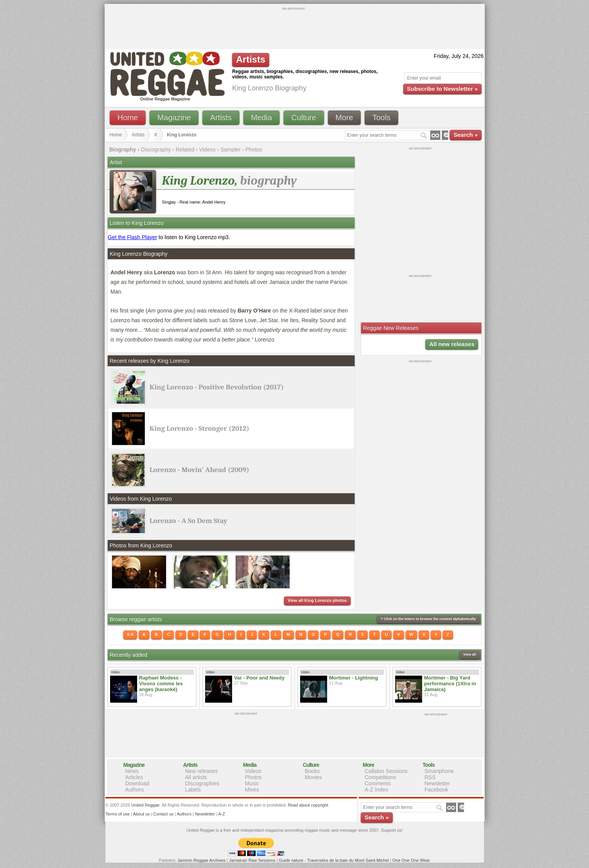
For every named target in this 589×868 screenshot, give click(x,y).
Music (252, 783)
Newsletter (437, 783)
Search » (466, 135)
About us (141, 814)
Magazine (174, 117)
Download (137, 783)
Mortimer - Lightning (353, 678)
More (345, 117)
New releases (201, 771)
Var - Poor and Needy (259, 678)
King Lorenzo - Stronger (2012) (199, 428)
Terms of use (118, 814)
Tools (381, 117)
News (132, 771)
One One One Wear (411, 860)
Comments (378, 783)
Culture (304, 117)
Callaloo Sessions (386, 771)
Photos (254, 149)
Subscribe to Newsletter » (442, 89)
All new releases (452, 344)
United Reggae (145, 805)
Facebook (436, 790)
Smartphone (439, 771)
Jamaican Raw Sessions (252, 860)
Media (261, 117)
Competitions (380, 777)
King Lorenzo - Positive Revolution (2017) (217, 387)
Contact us (164, 814)
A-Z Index (376, 790)
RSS (430, 777)
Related (185, 149)
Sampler (231, 149)
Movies (313, 777)
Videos (208, 149)
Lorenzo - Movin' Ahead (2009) (199, 470)
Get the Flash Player (132, 237)
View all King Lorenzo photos (317, 600)
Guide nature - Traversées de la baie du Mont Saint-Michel (334, 860)
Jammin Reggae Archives (201, 860)
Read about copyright (308, 805)
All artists (196, 777)
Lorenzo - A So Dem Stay (188, 521)
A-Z (222, 814)
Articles (134, 777)
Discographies (202, 783)
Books (312, 771)
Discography (156, 149)
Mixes (252, 790)
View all (469, 654)
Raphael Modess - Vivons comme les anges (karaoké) (161, 684)
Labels (193, 790)
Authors (134, 790)
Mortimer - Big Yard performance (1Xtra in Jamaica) (450, 684)
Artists (221, 117)
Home (128, 117)
